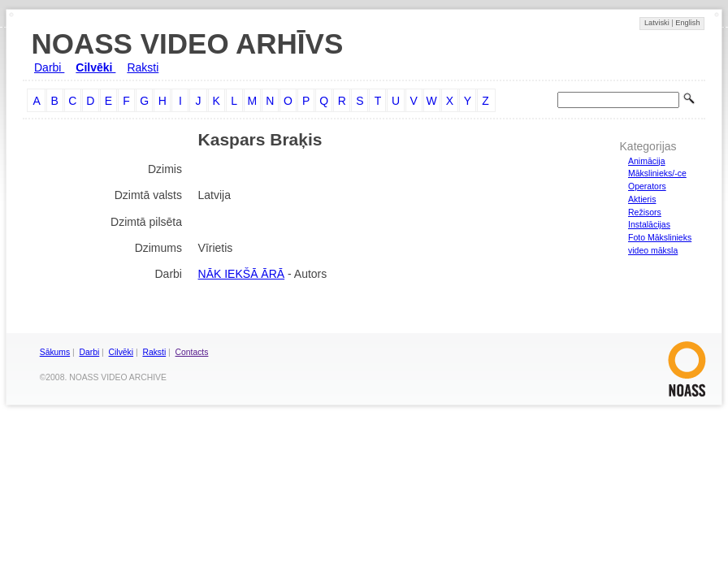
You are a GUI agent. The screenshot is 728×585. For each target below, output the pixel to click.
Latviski (658, 23)
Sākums (55, 352)
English (687, 23)
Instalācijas (649, 224)
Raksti (143, 67)
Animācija (647, 161)
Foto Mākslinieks (660, 237)
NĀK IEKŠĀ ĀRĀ (242, 274)
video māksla (653, 250)
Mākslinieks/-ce (657, 173)
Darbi (49, 67)
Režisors (645, 212)
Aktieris (642, 199)
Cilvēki (95, 67)
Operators (647, 186)
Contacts (192, 352)
